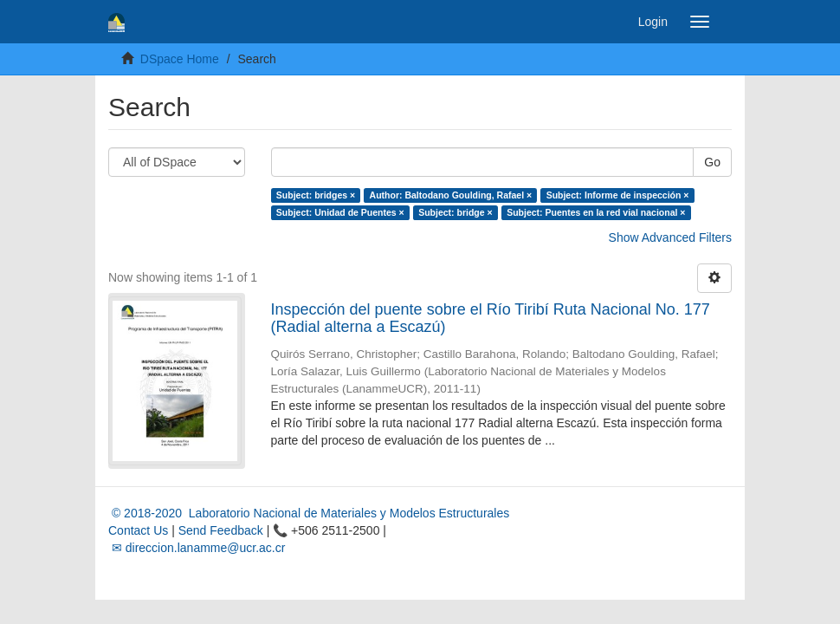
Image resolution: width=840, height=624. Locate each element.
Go (712, 162)
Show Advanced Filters (670, 237)
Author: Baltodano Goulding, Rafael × (451, 195)
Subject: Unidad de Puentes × (340, 212)
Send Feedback (221, 530)
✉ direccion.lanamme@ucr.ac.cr (197, 548)
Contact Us (138, 530)
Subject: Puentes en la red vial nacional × (596, 212)
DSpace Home (180, 59)
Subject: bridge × (455, 212)
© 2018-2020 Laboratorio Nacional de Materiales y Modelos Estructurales (309, 513)
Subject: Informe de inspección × (618, 195)
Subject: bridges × (316, 195)
